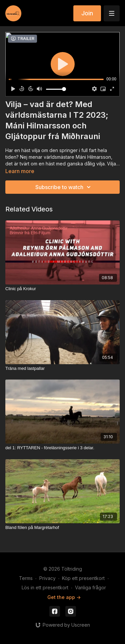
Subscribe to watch (64, 187)
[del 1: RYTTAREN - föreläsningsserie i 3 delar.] (62, 448)
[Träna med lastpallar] (62, 369)
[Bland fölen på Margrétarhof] (62, 528)
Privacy (47, 578)
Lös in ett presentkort (45, 587)
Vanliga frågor (90, 587)
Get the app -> (64, 597)
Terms (26, 578)
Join (87, 13)
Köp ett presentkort (83, 578)
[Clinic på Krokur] (62, 289)
